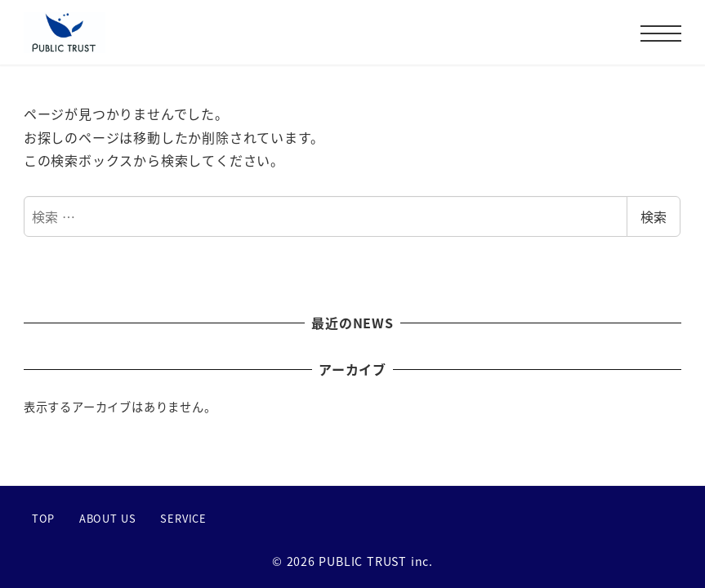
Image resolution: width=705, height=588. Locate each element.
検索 (654, 216)
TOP (43, 518)
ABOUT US (108, 518)
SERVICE (183, 518)
